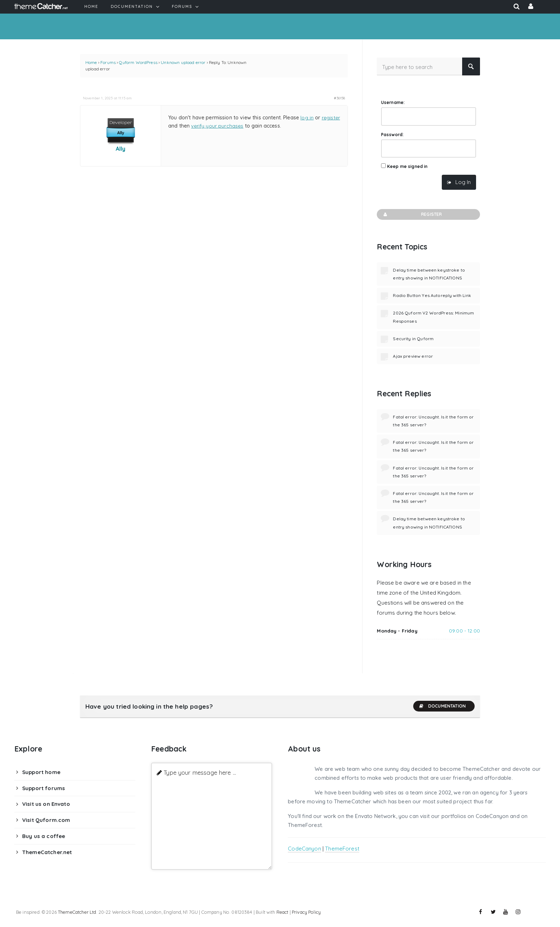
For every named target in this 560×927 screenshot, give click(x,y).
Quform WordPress (138, 62)
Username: (393, 102)
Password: (392, 135)
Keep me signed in (407, 166)
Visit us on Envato (46, 804)
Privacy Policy (306, 912)
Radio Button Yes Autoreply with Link (432, 295)
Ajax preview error (413, 356)
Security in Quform (413, 339)
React (282, 912)
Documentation (442, 706)
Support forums (44, 788)
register (331, 118)
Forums (108, 62)
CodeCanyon (304, 849)
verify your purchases (217, 126)
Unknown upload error (183, 62)
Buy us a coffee (44, 836)
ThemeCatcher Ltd (77, 912)
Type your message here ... (200, 772)
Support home (41, 772)
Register (412, 214)
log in (307, 118)
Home (91, 62)
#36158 (339, 98)
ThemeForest (342, 849)
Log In (463, 182)
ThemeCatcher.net (47, 852)
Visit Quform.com (46, 820)
